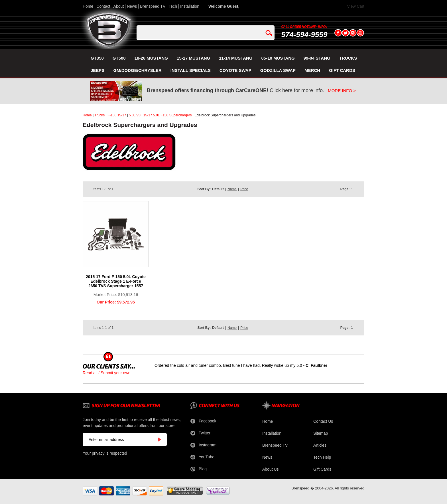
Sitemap (321, 433)
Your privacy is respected (105, 453)
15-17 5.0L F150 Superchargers (168, 115)
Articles (320, 445)
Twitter (200, 433)
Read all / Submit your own (106, 373)
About (119, 6)
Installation (190, 6)
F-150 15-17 (117, 115)
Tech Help (322, 457)
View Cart (356, 6)
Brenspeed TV (153, 6)
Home (88, 6)
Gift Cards (322, 469)
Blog (199, 469)
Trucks (100, 115)
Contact (103, 6)
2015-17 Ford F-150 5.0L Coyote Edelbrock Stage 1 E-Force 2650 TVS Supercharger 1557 (116, 281)
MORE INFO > (342, 91)
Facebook (203, 421)
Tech (173, 6)
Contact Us (323, 421)
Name (232, 189)
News (132, 6)
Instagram (203, 445)
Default (218, 189)
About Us (271, 469)
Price (244, 189)
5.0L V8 (135, 115)
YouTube (202, 457)
